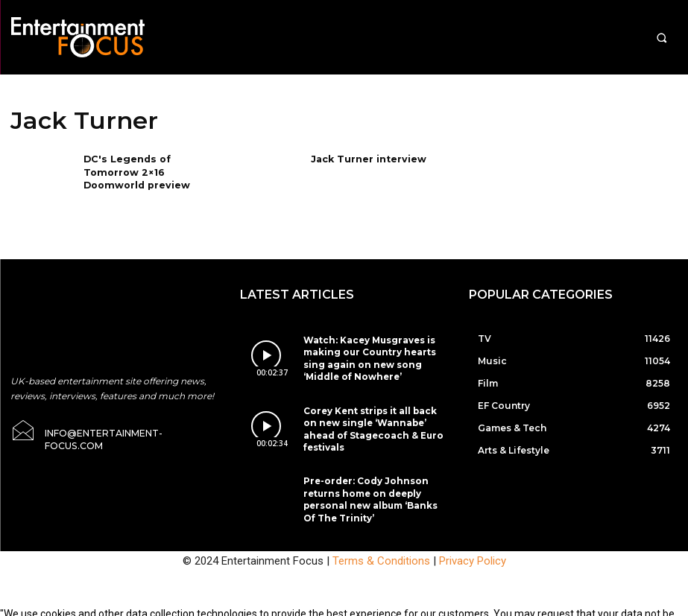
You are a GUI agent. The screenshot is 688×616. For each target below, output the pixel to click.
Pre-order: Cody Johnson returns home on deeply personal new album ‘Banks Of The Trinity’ (369, 473)
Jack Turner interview (367, 158)
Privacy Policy (473, 539)
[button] (662, 38)
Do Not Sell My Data (192, 608)
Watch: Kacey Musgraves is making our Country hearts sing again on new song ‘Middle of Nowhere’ (375, 350)
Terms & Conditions (381, 539)
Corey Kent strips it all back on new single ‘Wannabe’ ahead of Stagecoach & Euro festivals (374, 412)
